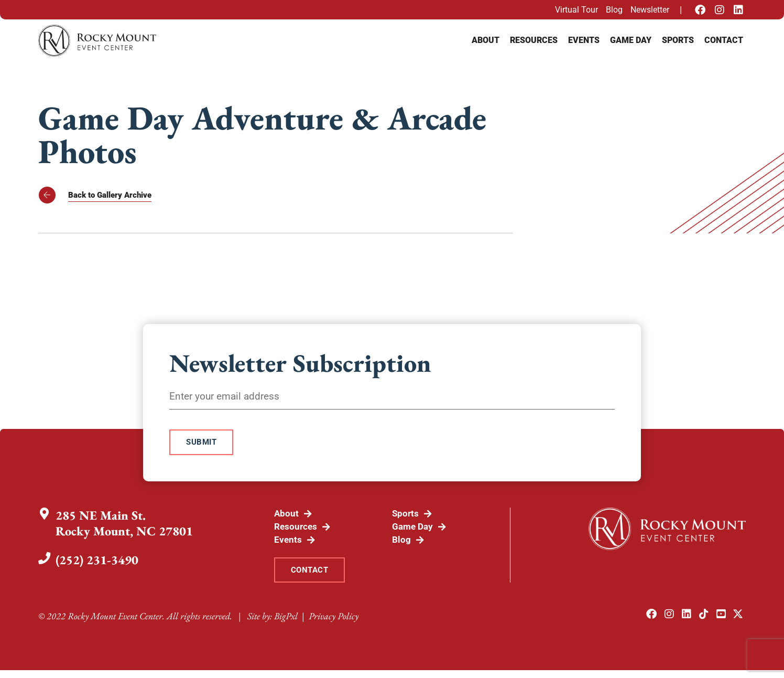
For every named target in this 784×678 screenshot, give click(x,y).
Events (584, 40)
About (486, 40)
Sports (678, 40)
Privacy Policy (334, 624)
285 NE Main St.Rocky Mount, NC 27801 (125, 527)
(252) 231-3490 (98, 563)
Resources (534, 40)
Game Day (631, 40)
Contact (724, 40)
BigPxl (286, 624)
